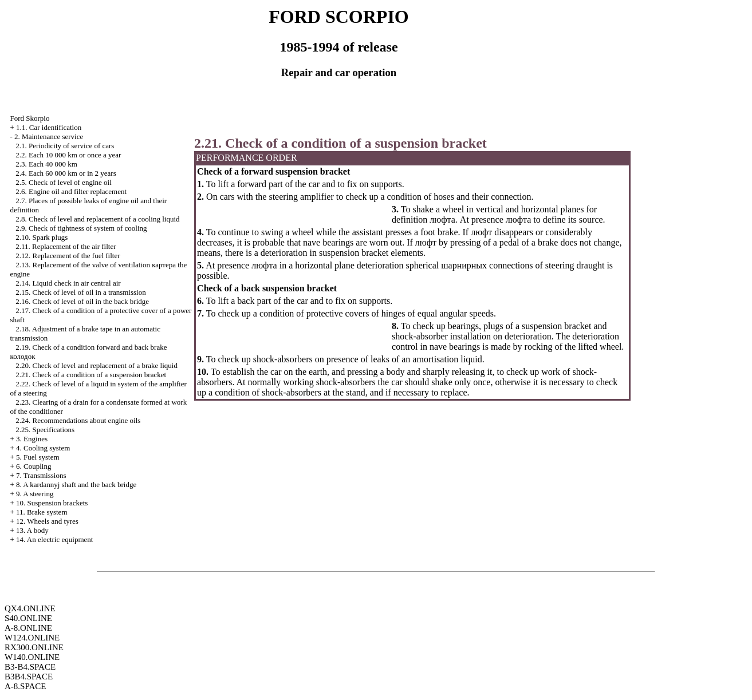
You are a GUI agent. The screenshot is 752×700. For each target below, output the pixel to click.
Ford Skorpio (29, 118)
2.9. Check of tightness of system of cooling (81, 228)
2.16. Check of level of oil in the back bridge (82, 301)
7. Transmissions (41, 475)
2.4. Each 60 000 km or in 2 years (66, 173)
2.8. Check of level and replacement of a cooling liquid (97, 219)
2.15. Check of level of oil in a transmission (80, 292)
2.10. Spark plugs (42, 237)
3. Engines (32, 439)
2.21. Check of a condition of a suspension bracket (91, 375)
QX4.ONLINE (30, 608)
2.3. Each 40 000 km (46, 164)
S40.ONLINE (28, 618)
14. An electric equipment (54, 539)
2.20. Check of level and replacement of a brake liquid (97, 365)
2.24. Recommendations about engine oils (78, 420)
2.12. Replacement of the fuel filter (68, 256)
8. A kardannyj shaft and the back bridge (76, 485)
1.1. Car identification (49, 127)
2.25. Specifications (45, 430)
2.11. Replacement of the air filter (66, 246)
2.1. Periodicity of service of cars (65, 146)
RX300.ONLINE (34, 647)
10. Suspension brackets (52, 503)
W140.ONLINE (32, 657)
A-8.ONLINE (28, 628)
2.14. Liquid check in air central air (68, 283)
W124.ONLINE (32, 638)
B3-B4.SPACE (30, 667)
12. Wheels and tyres (47, 521)
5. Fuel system (38, 457)
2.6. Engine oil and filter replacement (71, 191)
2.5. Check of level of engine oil (64, 182)
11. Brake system (42, 512)
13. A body (32, 530)
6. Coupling (34, 466)
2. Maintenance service (49, 137)
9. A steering (35, 494)
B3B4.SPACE (29, 677)
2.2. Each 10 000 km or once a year (68, 155)
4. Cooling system (43, 448)
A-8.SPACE (25, 686)
